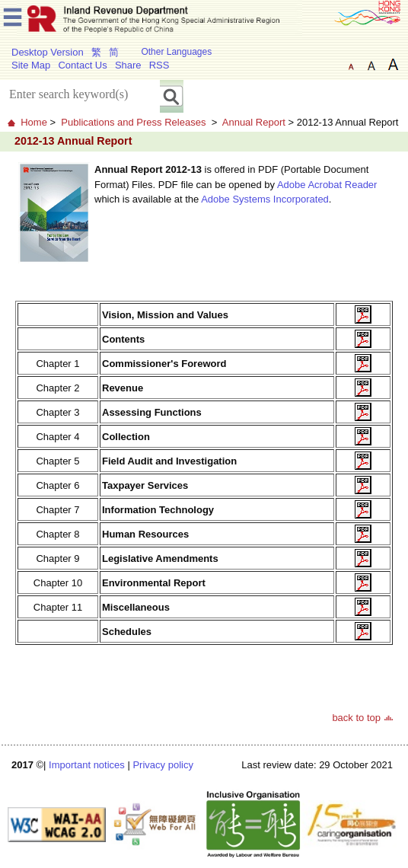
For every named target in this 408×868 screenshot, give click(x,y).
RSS (159, 65)
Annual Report (254, 122)
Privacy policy (163, 765)
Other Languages (176, 52)
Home (34, 122)
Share (128, 65)
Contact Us (82, 65)
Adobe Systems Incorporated (265, 199)
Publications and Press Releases (133, 122)
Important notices (87, 765)
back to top (356, 718)
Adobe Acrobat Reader (327, 185)
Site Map (31, 65)
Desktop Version (48, 52)
